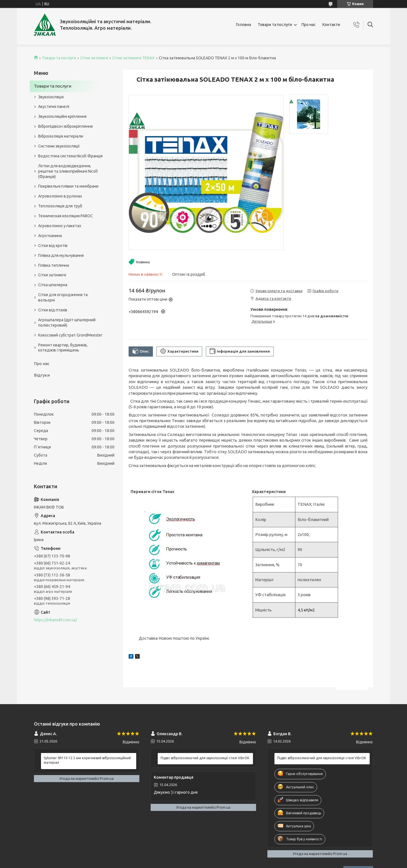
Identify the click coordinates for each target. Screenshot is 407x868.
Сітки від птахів (53, 310)
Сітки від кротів (53, 246)
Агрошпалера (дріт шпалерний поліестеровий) (67, 323)
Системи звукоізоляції (59, 146)
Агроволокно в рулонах (60, 196)
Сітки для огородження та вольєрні (63, 297)
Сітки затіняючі (94, 58)
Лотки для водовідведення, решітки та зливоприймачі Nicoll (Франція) (68, 171)
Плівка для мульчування (61, 255)
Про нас (309, 25)
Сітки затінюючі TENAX (133, 58)
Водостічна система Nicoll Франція (70, 156)
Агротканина (50, 236)
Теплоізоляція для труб (60, 206)
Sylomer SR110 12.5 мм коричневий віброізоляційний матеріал (87, 760)
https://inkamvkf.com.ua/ (55, 620)
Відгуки (42, 375)
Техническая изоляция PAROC (66, 216)
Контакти (331, 25)
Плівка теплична (54, 265)
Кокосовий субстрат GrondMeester (70, 335)
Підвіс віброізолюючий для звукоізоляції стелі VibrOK (205, 758)
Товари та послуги (275, 25)
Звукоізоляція (51, 97)
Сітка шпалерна (53, 285)
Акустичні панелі (54, 107)
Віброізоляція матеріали (61, 136)
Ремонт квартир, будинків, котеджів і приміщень (63, 348)
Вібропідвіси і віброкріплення (65, 126)
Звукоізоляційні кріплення (62, 116)
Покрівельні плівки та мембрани (68, 186)
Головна (243, 25)
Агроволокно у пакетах (60, 226)
